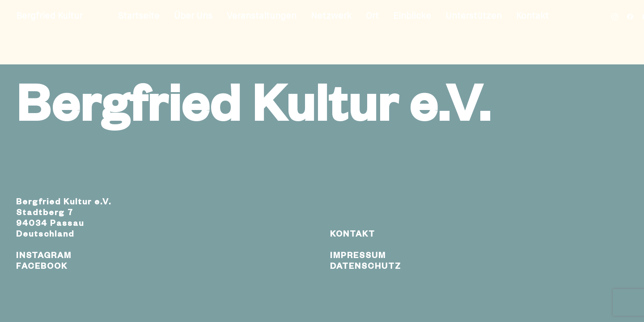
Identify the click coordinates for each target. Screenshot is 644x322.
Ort (372, 16)
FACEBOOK (42, 267)
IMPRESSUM (358, 257)
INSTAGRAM (44, 257)
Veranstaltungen (262, 16)
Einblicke (412, 16)
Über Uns (193, 16)
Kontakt (532, 16)
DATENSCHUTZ (366, 267)
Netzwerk (331, 16)
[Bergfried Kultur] (49, 17)
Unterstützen (474, 16)
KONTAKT (353, 235)
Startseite (139, 16)
